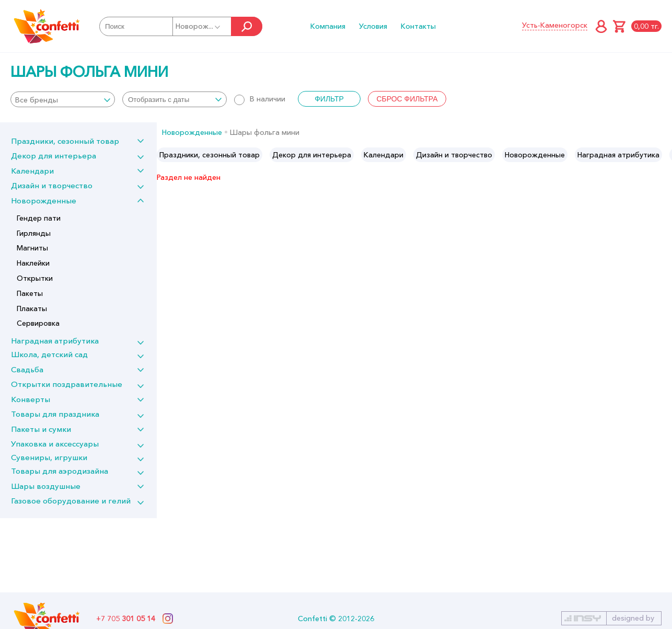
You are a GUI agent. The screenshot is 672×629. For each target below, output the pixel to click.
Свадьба (27, 369)
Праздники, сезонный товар (65, 141)
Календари (32, 171)
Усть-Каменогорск (555, 25)
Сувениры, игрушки (49, 457)
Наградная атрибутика (55, 341)
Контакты (418, 26)
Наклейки (33, 263)
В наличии (260, 99)
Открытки (35, 278)
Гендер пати (39, 218)
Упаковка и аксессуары (55, 444)
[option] (210, 155)
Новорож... (199, 26)
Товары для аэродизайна (60, 471)
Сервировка (38, 323)
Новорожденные (44, 201)
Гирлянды (34, 233)
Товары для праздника (55, 414)
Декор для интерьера (54, 156)
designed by (633, 618)
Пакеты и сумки (41, 429)
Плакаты (32, 308)
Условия (373, 26)
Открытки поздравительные (67, 384)
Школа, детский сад (49, 354)
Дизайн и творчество (52, 185)
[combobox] (63, 99)
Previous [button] (165, 155)
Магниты (32, 248)
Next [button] (663, 155)
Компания (328, 26)
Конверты (31, 399)
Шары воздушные (46, 486)
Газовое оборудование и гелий (71, 501)
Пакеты (30, 293)
